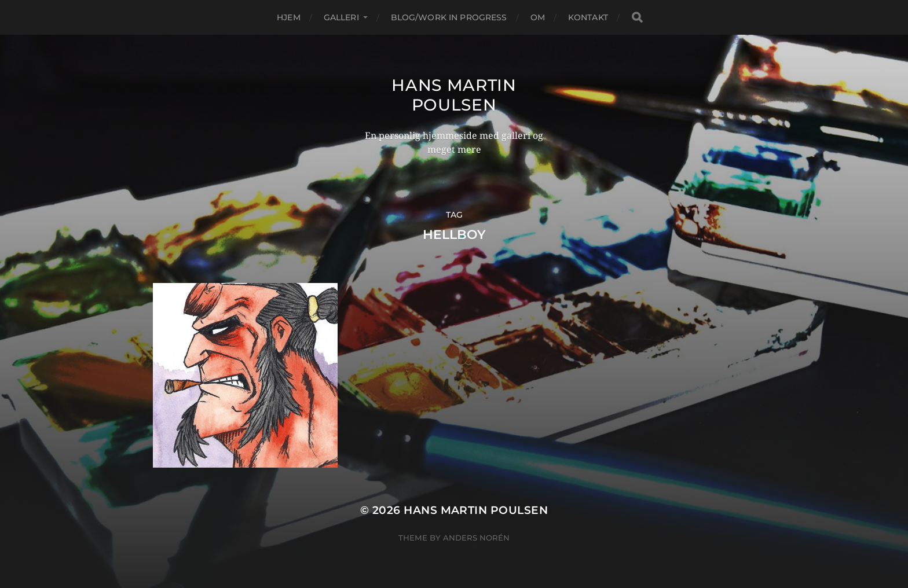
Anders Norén (476, 538)
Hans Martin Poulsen (454, 95)
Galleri (341, 17)
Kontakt (588, 17)
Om (538, 17)
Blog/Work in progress (449, 17)
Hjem (289, 17)
